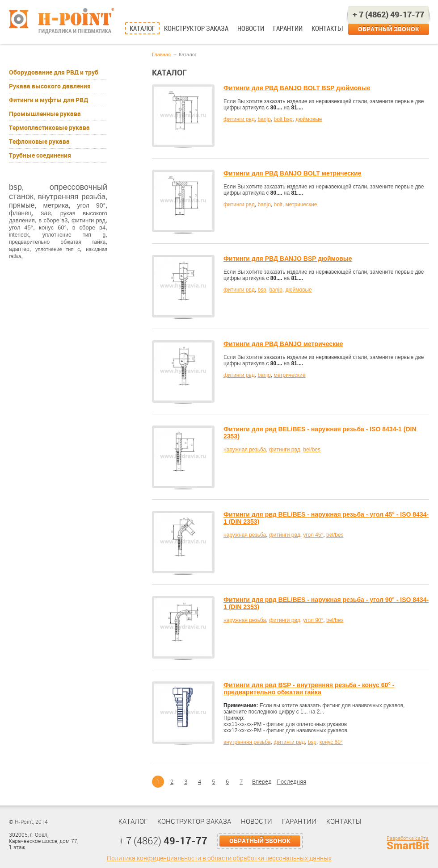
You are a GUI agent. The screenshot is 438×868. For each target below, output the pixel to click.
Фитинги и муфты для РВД (48, 100)
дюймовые (309, 119)
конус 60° (53, 227)
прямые (22, 205)
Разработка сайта (408, 838)
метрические (301, 204)
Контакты (327, 29)
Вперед (262, 782)
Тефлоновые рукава (39, 142)
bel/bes (312, 450)
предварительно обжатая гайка (57, 242)
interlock (19, 235)
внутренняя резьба (72, 197)
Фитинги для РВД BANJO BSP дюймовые (288, 259)
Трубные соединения (40, 155)
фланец (20, 213)
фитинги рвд (88, 220)
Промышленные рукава (45, 114)
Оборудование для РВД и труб (54, 72)
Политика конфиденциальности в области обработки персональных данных (219, 858)
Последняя (291, 782)
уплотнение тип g (74, 235)
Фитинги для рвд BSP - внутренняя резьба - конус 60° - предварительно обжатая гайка (309, 689)
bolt (278, 204)
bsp (15, 187)
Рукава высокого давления (50, 86)
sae (46, 213)
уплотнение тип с (58, 249)
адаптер (19, 249)
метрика (56, 205)
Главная (161, 54)
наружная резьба (245, 450)
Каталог (142, 29)
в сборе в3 (53, 220)
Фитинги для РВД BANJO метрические (283, 344)
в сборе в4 (89, 227)
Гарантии (288, 29)
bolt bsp (283, 119)
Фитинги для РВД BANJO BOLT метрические (293, 173)
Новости (251, 29)
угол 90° (91, 205)
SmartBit (408, 846)
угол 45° (21, 227)
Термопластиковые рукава (49, 128)
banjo (264, 119)
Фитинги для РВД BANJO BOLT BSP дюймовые (297, 88)
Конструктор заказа (196, 29)
